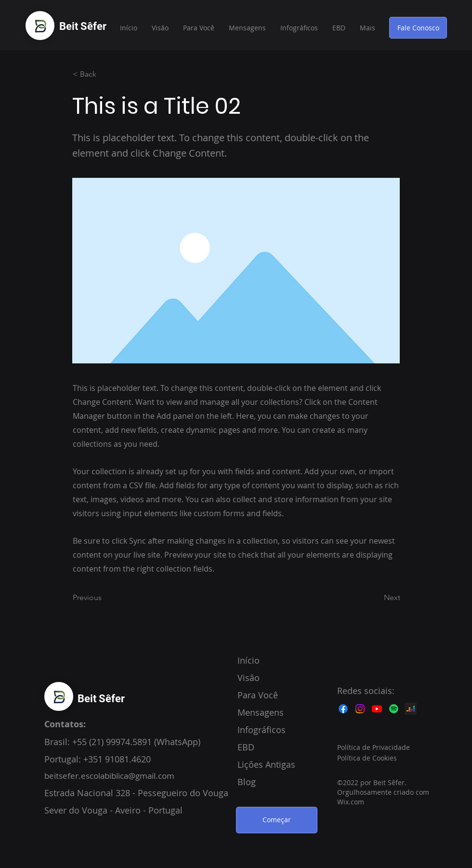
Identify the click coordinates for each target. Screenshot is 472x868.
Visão (249, 678)
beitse (56, 776)
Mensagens (261, 712)
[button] (339, 28)
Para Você (258, 695)
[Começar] (277, 820)
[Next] (376, 598)
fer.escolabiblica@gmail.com (121, 776)
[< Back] (105, 74)
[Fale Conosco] (418, 28)
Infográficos (262, 730)
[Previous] (105, 598)
